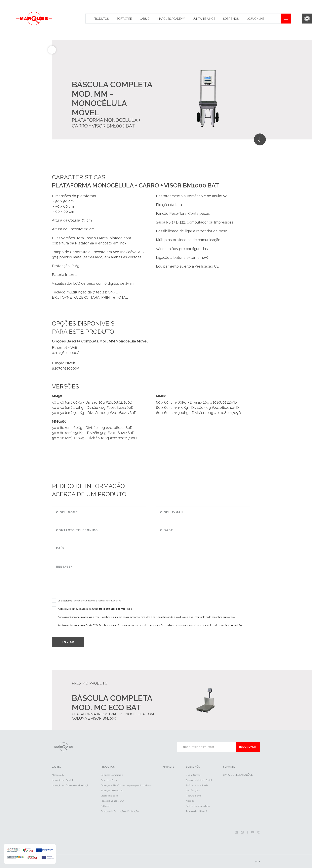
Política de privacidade (198, 806)
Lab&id (145, 19)
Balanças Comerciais (112, 775)
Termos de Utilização (84, 601)
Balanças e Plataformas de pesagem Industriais (126, 785)
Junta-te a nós (204, 19)
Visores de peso (109, 796)
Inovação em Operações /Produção (71, 785)
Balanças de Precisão (112, 791)
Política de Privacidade (109, 601)
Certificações (193, 791)
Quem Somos (193, 775)
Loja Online (255, 19)
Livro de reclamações (238, 775)
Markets (169, 767)
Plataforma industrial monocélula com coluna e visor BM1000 (113, 716)
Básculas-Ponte (109, 780)
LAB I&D (57, 767)
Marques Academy (171, 19)
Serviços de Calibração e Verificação (120, 811)
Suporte (229, 767)
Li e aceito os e (88, 600)
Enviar (68, 642)
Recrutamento (194, 796)
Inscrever (248, 747)
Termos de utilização (197, 811)
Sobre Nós (231, 19)
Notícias (190, 801)
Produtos (101, 19)
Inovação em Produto (63, 780)
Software (124, 19)
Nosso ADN (58, 775)
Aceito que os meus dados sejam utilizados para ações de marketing (94, 609)
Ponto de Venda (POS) (112, 801)
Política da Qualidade (197, 785)
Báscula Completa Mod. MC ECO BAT (112, 703)
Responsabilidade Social (199, 780)
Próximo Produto (90, 683)
